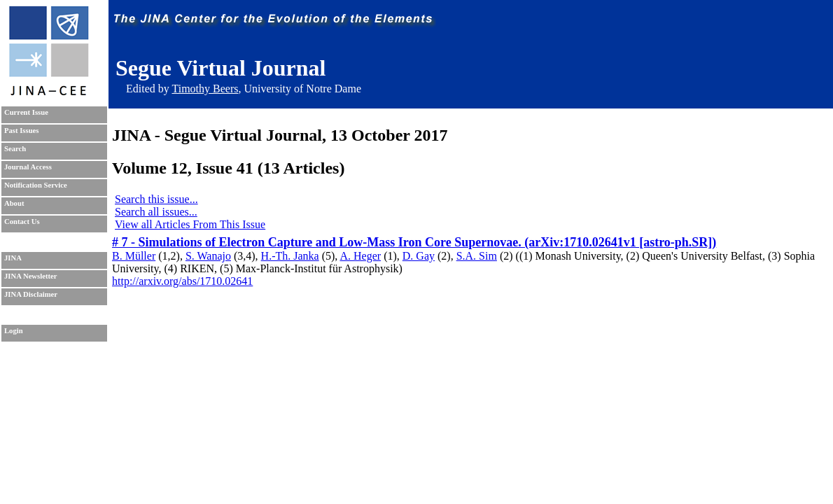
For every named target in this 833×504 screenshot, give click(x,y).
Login (14, 331)
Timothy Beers (205, 89)
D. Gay (419, 256)
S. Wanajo (208, 256)
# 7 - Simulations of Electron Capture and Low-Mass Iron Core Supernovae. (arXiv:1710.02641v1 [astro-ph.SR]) (414, 242)
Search (15, 149)
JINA (13, 258)
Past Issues (21, 131)
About (14, 203)
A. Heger (360, 256)
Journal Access (28, 167)
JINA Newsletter (30, 276)
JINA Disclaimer (31, 294)
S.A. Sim (477, 256)
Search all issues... (156, 212)
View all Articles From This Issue (190, 224)
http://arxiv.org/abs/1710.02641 (182, 281)
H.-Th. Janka (290, 256)
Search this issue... (156, 199)
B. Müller (134, 256)
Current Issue (26, 112)
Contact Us (22, 222)
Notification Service (36, 185)
